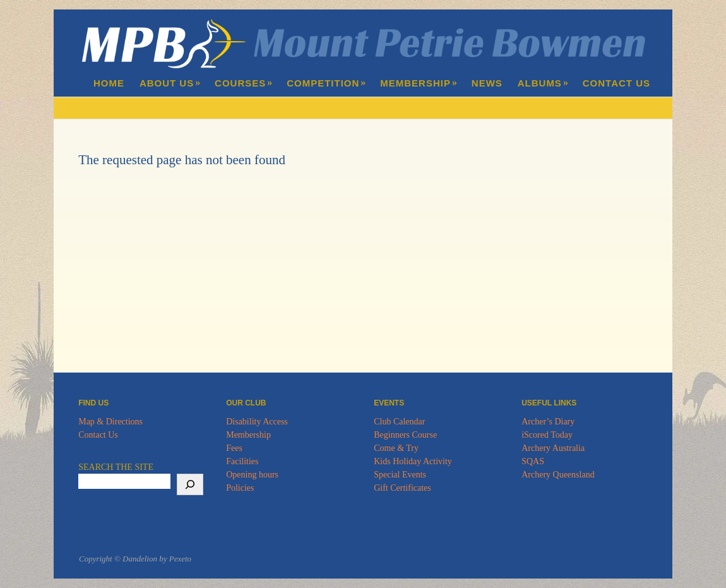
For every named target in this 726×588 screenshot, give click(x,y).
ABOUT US (170, 83)
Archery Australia (553, 448)
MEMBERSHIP (419, 83)
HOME (109, 83)
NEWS (487, 83)
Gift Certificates (402, 488)
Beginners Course (405, 435)
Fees (234, 448)
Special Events (400, 475)
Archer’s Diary (548, 422)
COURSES (244, 83)
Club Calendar (399, 422)
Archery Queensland (558, 475)
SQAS (533, 461)
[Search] (190, 484)
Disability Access (257, 422)
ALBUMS (543, 83)
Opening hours (252, 475)
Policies (240, 488)
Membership (248, 435)
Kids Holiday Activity (413, 461)
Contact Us (98, 435)
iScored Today (547, 435)
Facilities (242, 461)
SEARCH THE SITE (116, 467)
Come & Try (396, 448)
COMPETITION (326, 83)
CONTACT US (616, 83)
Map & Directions (110, 422)
